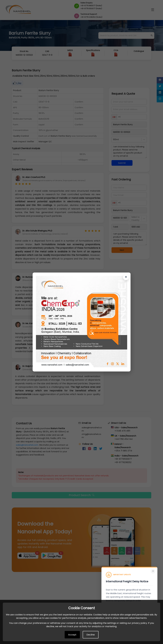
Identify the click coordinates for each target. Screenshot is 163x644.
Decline (91, 635)
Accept (72, 635)
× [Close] (153, 571)
